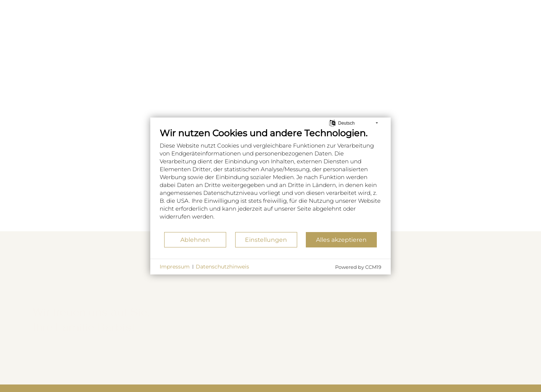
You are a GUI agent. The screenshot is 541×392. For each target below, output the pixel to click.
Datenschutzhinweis (222, 267)
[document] (270, 179)
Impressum (175, 267)
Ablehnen (195, 240)
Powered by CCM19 (358, 267)
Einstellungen (266, 240)
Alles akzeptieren (341, 240)
